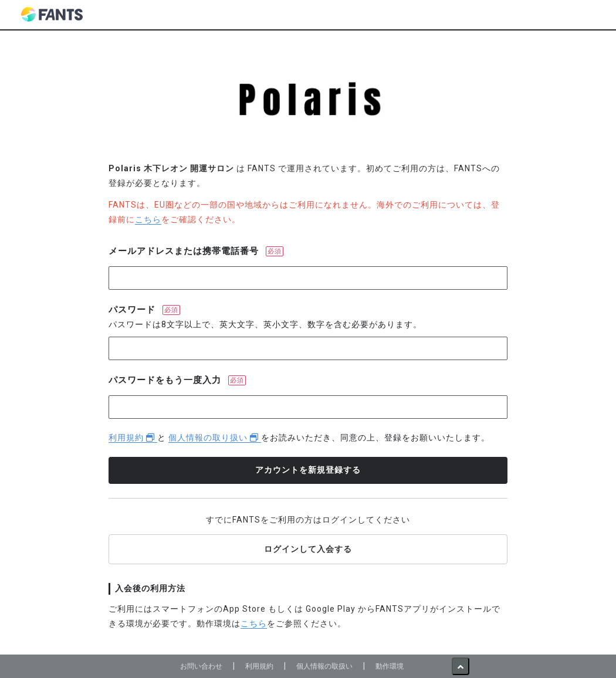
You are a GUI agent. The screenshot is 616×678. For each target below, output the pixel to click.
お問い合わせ (201, 666)
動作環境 (390, 666)
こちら (148, 219)
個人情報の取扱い (324, 666)
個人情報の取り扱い (215, 438)
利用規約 (133, 438)
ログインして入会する (308, 549)
